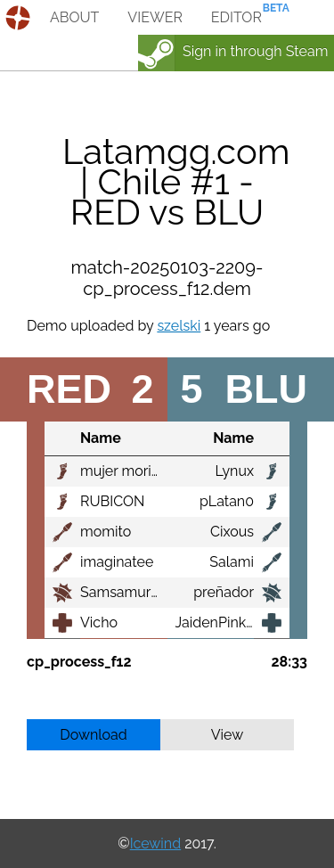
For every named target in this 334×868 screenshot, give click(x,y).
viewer (155, 17)
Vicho (99, 622)
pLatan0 (227, 501)
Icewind (155, 843)
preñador (224, 592)
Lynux (234, 471)
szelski (179, 326)
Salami (232, 562)
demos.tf (20, 18)
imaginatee (117, 562)
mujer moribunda (137, 471)
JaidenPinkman (225, 622)
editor (236, 17)
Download (94, 735)
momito (106, 532)
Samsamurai (121, 592)
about (74, 17)
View (228, 735)
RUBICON (112, 501)
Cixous (232, 532)
